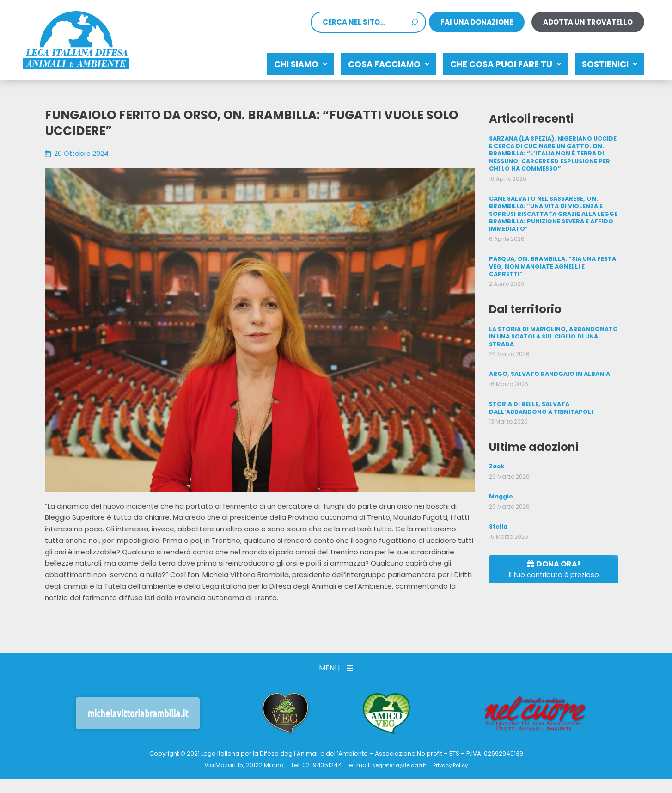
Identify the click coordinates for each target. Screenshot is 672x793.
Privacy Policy (454, 761)
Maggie (501, 478)
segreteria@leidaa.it (396, 761)
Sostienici (605, 62)
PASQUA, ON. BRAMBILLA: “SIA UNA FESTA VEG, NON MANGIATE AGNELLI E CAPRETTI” (552, 255)
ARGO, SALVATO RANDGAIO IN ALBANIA (548, 357)
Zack (497, 448)
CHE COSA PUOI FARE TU (492, 62)
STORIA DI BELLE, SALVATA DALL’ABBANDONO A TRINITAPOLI (540, 390)
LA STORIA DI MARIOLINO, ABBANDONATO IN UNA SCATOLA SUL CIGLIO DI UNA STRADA (552, 320)
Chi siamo (268, 62)
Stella (498, 507)
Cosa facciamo (366, 62)
